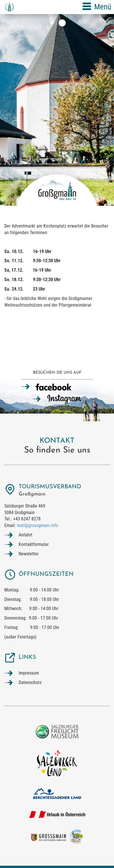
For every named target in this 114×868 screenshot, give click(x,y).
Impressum (29, 673)
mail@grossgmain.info (38, 525)
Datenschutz (30, 682)
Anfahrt (25, 535)
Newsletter (29, 554)
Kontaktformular (34, 544)
